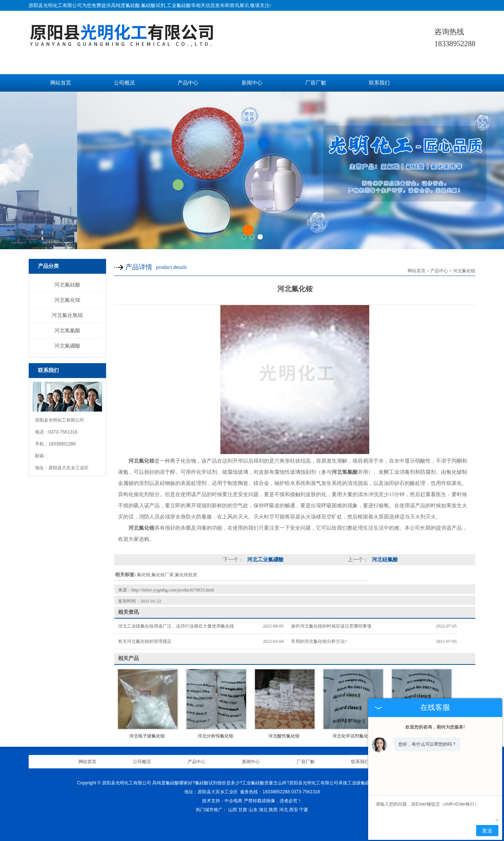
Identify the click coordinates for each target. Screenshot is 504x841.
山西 (233, 810)
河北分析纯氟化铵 (216, 736)
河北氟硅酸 (67, 285)
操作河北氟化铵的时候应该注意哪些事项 (331, 626)
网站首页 (61, 83)
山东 (253, 810)
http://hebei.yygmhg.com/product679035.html (173, 590)
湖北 (263, 810)
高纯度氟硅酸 (125, 5)
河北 (284, 810)
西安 (294, 810)
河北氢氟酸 (67, 330)
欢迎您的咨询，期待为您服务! (435, 727)
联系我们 (379, 83)
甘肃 (243, 810)
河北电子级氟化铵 (147, 736)
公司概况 (124, 83)
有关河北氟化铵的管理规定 (145, 641)
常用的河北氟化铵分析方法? (319, 641)
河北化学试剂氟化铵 (353, 736)
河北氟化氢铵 (67, 315)
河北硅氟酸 (384, 560)
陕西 (273, 810)
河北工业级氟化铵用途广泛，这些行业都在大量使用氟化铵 (176, 626)
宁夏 (304, 810)
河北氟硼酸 (67, 346)
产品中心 (188, 83)
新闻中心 (252, 83)
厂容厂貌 (316, 83)
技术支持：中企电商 (222, 801)
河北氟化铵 (67, 300)
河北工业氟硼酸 (265, 560)
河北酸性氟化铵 (284, 736)
